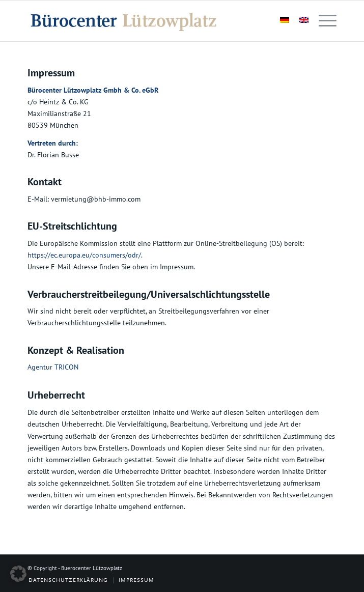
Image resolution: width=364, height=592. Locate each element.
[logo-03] (151, 21)
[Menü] (323, 21)
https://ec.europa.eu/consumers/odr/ (84, 255)
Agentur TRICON (53, 367)
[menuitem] (323, 21)
